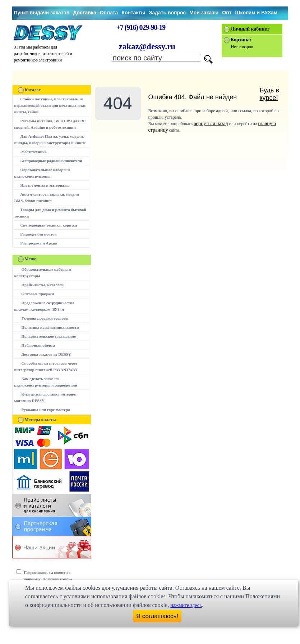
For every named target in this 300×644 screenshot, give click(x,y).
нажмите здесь (186, 605)
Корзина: (241, 40)
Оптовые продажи (38, 294)
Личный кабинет (250, 29)
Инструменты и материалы (45, 185)
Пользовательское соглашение (49, 336)
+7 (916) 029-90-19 (141, 27)
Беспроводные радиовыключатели (51, 161)
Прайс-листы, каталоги (43, 285)
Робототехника (34, 152)
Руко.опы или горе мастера (46, 410)
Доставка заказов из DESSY (46, 354)
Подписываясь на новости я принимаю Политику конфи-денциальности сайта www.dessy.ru (53, 579)
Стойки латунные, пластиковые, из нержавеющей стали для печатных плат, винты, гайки (50, 105)
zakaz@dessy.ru (147, 47)
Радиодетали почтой (39, 234)
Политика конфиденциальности (50, 327)
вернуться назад (211, 124)
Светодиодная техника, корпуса (49, 225)
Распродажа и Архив (39, 243)
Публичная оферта (38, 345)
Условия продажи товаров (45, 318)
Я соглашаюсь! (157, 616)
